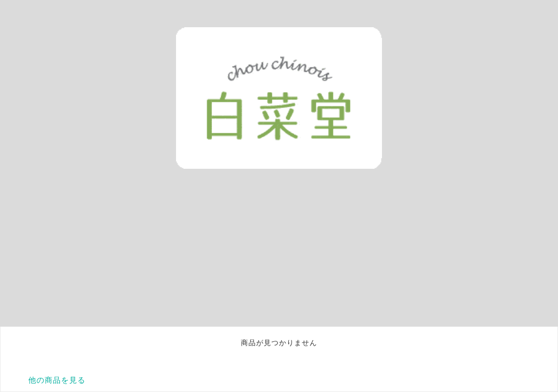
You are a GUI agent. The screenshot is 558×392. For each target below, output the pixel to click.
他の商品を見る (57, 380)
